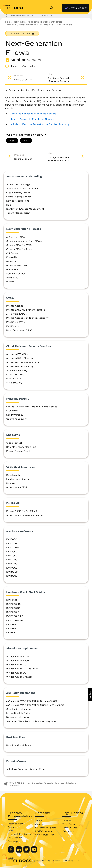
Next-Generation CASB (19, 330)
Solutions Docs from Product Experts (27, 769)
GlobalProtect (14, 443)
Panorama (12, 269)
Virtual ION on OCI (17, 673)
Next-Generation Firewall (27, 22)
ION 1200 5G (13, 608)
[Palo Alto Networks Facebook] (11, 852)
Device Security (15, 374)
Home (8, 22)
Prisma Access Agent (18, 451)
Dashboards (13, 475)
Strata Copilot (76, 8)
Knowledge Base (45, 835)
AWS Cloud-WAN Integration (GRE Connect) (32, 701)
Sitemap (13, 841)
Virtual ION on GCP (17, 665)
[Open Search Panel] (53, 8)
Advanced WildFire (17, 354)
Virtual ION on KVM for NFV (22, 669)
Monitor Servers (64, 25)
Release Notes (16, 824)
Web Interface (68, 783)
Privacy (67, 821)
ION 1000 (12, 539)
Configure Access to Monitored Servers (33, 114)
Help (56, 783)
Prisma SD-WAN (16, 322)
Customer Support (46, 828)
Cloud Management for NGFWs (24, 241)
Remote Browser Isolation (21, 447)
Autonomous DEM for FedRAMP (24, 515)
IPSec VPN (12, 411)
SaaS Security (14, 382)
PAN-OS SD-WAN (17, 265)
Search (12, 827)
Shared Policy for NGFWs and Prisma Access (32, 407)
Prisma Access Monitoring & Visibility (27, 318)
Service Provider (16, 273)
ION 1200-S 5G (15, 620)
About (39, 821)
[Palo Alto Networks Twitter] (27, 852)
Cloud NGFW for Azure (19, 249)
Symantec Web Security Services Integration (32, 721)
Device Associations (18, 201)
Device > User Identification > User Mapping (30, 25)
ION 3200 (12, 560)
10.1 (11, 783)
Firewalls (12, 257)
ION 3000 (12, 556)
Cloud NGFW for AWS (19, 245)
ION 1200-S (13, 547)
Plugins (10, 282)
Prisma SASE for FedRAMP (22, 511)
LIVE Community (45, 831)
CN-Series (12, 253)
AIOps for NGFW (16, 237)
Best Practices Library (19, 745)
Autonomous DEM (16, 487)
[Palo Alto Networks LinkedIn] (19, 852)
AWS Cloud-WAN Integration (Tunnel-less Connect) (36, 705)
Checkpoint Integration (19, 709)
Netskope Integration (18, 717)
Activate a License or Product (23, 188)
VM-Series (12, 277)
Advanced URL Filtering (20, 358)
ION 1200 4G (13, 604)
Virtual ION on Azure (18, 660)
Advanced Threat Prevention (22, 362)
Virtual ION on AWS (18, 656)
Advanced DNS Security (20, 366)
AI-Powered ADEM (17, 314)
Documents (69, 831)
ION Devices (13, 326)
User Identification (53, 22)
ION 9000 (12, 572)
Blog (10, 831)
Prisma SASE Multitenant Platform (26, 310)
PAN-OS (11, 261)
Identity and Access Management (25, 209)
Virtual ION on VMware (19, 677)
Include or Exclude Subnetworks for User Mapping (40, 124)
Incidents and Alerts (17, 479)
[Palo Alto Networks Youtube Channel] (34, 852)
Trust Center (69, 824)
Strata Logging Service (19, 197)
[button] (90, 694)
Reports (11, 483)
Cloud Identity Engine (18, 193)
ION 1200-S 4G (15, 616)
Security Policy (15, 415)
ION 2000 (12, 551)
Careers (40, 824)
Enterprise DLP (15, 378)
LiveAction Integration (19, 713)
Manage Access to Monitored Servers (32, 119)
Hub (9, 205)
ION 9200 (12, 576)
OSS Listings (15, 838)
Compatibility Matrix (20, 834)
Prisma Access (15, 306)
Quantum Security (17, 419)
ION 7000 (12, 568)
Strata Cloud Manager (19, 184)
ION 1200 (11, 543)
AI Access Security (17, 370)
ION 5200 (12, 564)
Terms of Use (70, 828)
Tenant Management (18, 213)
